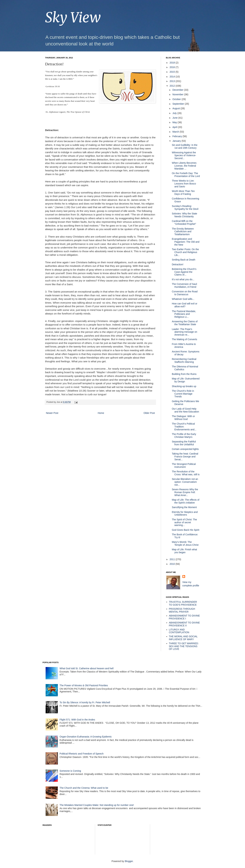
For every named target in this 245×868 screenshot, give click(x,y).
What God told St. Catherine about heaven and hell (87, 668)
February (177, 136)
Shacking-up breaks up (184, 386)
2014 (173, 77)
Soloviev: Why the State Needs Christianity (185, 215)
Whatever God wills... (183, 299)
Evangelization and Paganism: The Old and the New (186, 242)
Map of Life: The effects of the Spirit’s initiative (186, 501)
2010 (173, 564)
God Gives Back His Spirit (186, 530)
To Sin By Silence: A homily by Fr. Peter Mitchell (85, 702)
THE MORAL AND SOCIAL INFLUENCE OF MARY (183, 638)
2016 (173, 67)
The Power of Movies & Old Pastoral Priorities (84, 685)
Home (101, 413)
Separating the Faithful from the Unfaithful (184, 443)
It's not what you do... (183, 279)
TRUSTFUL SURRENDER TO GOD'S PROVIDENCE (183, 603)
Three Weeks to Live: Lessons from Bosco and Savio (184, 184)
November (178, 94)
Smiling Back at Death (184, 260)
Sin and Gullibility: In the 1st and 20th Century (185, 146)
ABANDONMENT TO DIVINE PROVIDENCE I (184, 617)
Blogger (129, 861)
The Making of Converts (185, 339)
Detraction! (178, 264)
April (175, 127)
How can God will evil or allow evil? (185, 305)
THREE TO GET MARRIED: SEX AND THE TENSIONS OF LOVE (184, 646)
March (176, 132)
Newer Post (52, 413)
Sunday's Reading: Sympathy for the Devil (185, 208)
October (177, 99)
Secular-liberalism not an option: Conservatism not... (185, 482)
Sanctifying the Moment (184, 507)
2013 (173, 81)
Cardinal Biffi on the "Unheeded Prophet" (184, 222)
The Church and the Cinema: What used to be (84, 788)
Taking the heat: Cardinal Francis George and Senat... (185, 457)
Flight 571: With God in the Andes (77, 720)
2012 (173, 86)
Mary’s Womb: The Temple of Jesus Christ (185, 543)
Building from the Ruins (184, 374)
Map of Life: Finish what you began (184, 551)
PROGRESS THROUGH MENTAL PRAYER (182, 610)
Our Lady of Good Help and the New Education (185, 410)
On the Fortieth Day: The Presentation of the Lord (186, 175)
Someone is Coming (70, 771)
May (175, 122)
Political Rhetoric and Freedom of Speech (81, 754)
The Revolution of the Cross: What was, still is (186, 473)
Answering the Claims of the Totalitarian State (185, 323)
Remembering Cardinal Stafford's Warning (184, 360)
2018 (173, 63)
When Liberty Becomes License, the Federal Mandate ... (184, 166)
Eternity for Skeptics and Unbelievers (185, 513)
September (178, 104)
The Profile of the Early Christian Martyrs (184, 436)
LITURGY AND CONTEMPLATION (179, 631)
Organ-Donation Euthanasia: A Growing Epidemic (86, 737)
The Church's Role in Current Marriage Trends (183, 394)
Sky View (73, 17)
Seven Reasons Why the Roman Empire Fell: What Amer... (185, 492)
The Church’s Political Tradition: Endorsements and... (184, 427)
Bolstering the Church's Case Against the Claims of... (184, 272)
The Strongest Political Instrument (184, 465)
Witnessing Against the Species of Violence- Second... (184, 155)
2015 (173, 72)
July (175, 113)
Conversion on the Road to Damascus (185, 293)
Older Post (149, 413)
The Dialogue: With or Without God (183, 418)
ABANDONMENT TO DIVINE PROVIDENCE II (184, 624)
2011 (173, 559)
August (176, 108)
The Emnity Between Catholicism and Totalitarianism (183, 232)
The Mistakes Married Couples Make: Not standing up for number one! (97, 805)
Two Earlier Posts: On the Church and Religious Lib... (185, 252)
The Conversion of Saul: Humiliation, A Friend (185, 285)
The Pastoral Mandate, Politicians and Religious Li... (184, 314)
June (175, 118)
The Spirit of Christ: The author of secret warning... (184, 522)
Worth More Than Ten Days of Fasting (183, 193)
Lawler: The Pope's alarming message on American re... (185, 332)
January (177, 141)
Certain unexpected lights (185, 449)
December (178, 90)
